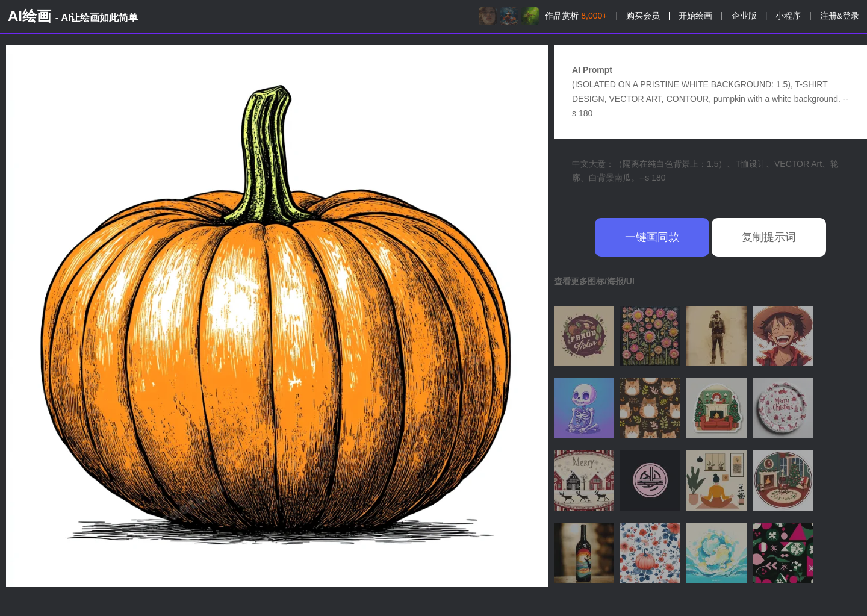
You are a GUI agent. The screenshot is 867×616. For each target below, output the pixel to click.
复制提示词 (769, 237)
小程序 (788, 16)
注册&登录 (840, 16)
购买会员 (643, 16)
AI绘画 (73, 16)
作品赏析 (576, 16)
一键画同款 (652, 237)
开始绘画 (695, 16)
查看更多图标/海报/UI (594, 281)
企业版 (744, 16)
